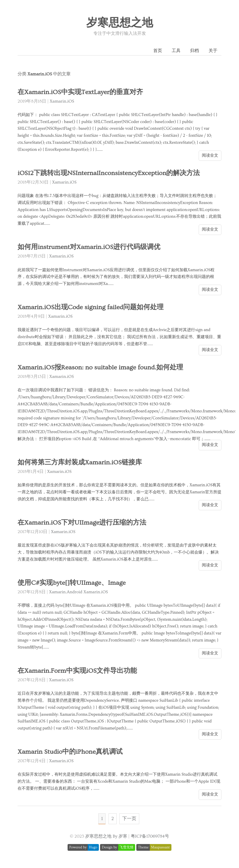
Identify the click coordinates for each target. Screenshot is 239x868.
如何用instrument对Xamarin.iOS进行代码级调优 (89, 247)
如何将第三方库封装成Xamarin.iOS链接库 (80, 462)
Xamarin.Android (66, 592)
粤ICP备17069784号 (150, 836)
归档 (195, 51)
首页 (158, 51)
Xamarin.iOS (62, 101)
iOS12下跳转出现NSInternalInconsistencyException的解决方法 (109, 173)
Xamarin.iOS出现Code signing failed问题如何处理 (91, 307)
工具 (176, 51)
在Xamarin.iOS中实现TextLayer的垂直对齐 (80, 92)
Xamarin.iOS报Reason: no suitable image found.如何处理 (100, 368)
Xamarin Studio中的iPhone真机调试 (70, 752)
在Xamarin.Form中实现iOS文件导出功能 (77, 671)
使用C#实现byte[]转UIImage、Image (72, 583)
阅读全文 (210, 155)
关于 (213, 51)
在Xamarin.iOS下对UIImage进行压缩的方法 (82, 523)
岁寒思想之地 (120, 23)
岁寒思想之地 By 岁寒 (106, 836)
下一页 (129, 819)
